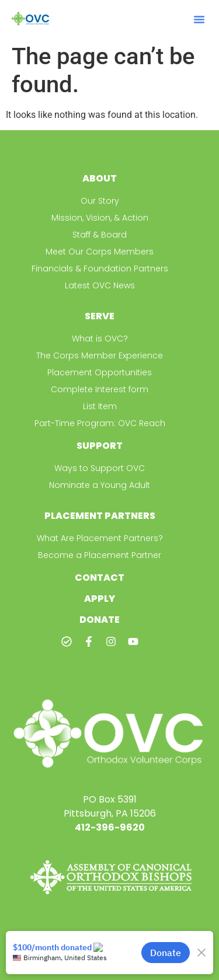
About (100, 178)
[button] (199, 19)
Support (100, 446)
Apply (100, 599)
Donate (100, 620)
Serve (100, 316)
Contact (100, 578)
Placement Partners (100, 516)
